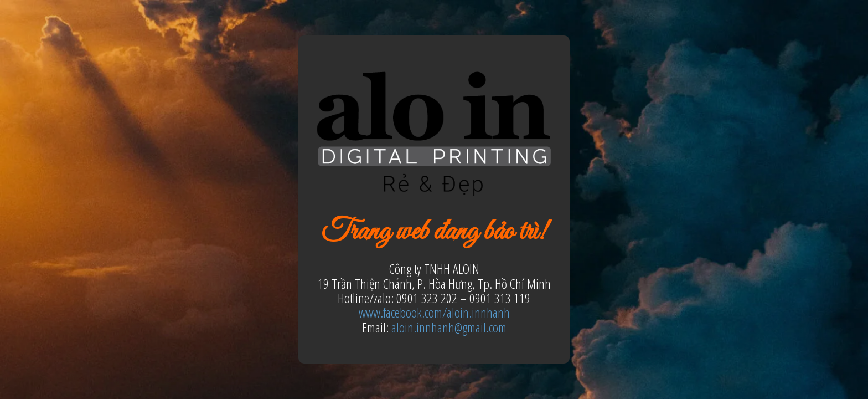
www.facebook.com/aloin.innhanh (434, 312)
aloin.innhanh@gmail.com (449, 327)
